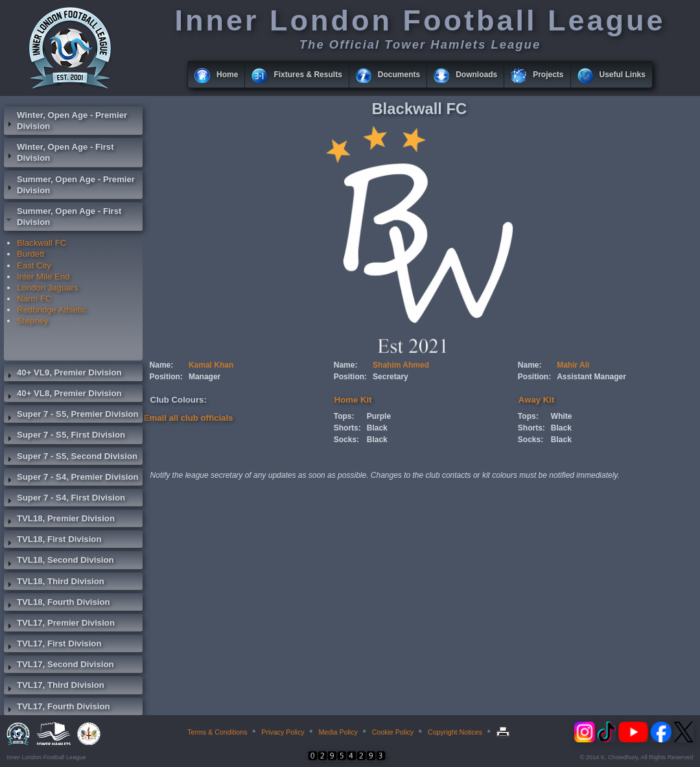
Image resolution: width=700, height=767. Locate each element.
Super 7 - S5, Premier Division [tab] (71, 416)
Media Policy (338, 732)
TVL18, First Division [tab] (52, 541)
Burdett (31, 254)
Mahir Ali (573, 365)
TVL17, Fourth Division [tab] (57, 708)
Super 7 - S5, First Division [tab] (64, 436)
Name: (162, 365)
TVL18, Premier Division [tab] (59, 520)
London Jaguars (48, 288)
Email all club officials (189, 418)
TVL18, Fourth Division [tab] (57, 604)
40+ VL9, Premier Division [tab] (63, 374)
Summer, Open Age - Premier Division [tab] (69, 185)
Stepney (32, 321)
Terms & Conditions (217, 732)
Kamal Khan (211, 365)
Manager (204, 377)
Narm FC (34, 299)
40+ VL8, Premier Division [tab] (63, 395)
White (562, 416)
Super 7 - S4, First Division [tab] (64, 499)
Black (377, 428)
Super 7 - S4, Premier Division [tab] (71, 478)
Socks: (346, 440)
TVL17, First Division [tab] (52, 645)
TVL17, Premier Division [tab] (59, 624)
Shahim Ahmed (401, 365)
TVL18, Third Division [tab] (54, 583)
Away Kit (536, 400)
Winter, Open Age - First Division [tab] (59, 152)
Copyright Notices (455, 732)
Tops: (344, 416)
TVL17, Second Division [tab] (59, 666)
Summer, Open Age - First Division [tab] (63, 217)
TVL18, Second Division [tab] (59, 561)
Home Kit (353, 400)
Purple (379, 416)
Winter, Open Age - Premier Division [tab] (65, 121)
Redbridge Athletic (52, 310)
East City (34, 265)
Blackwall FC (41, 243)
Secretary (391, 377)
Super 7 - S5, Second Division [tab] (71, 458)
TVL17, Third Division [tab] (54, 687)
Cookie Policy (393, 732)
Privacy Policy (283, 732)
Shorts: (347, 428)
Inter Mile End (43, 277)
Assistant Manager (591, 377)
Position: (166, 377)
